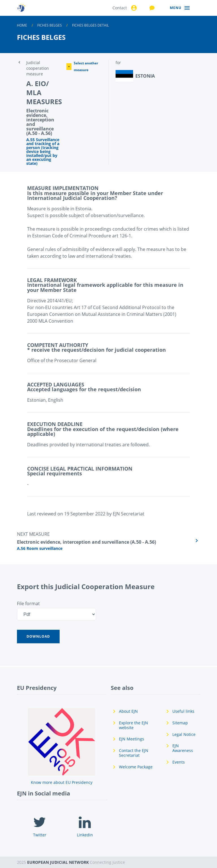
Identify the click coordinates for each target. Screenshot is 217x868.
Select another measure (82, 66)
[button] (38, 637)
